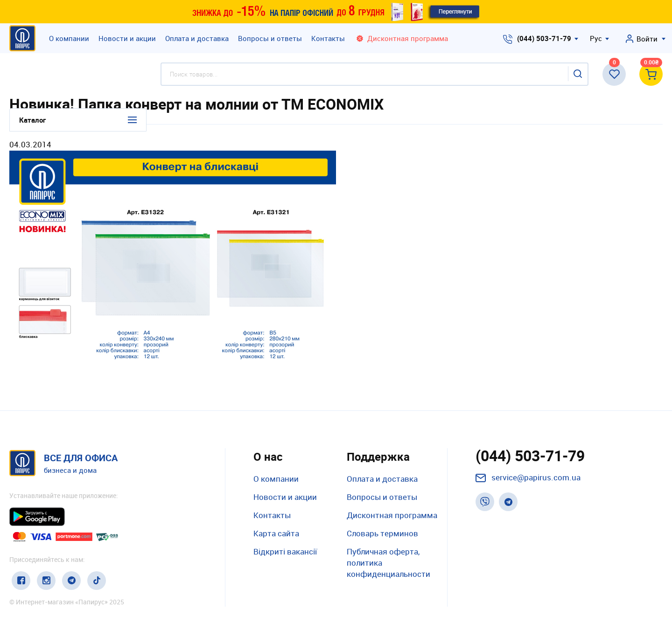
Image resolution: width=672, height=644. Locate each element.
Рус (596, 38)
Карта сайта (276, 533)
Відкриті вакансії (285, 551)
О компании (69, 38)
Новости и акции (127, 38)
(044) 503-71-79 (544, 38)
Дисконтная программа (392, 515)
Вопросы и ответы (270, 38)
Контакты (328, 38)
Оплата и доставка (197, 38)
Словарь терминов (382, 533)
